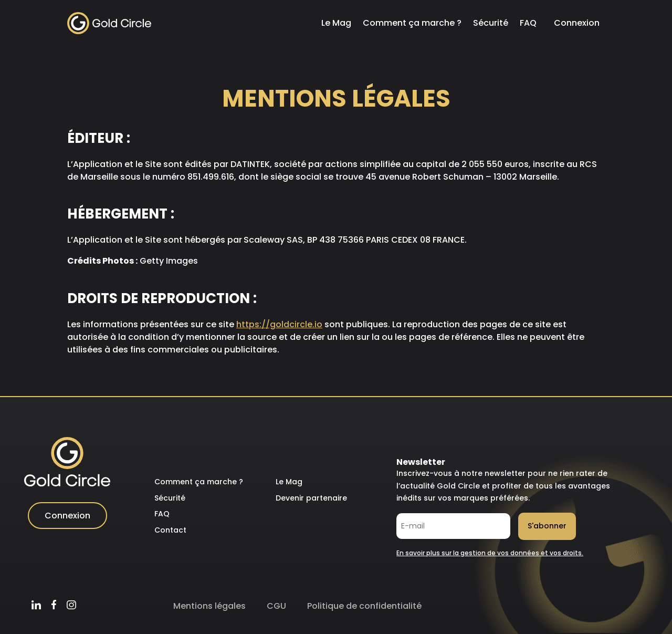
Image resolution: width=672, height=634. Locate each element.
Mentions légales (209, 606)
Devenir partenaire (311, 498)
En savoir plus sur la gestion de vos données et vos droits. (490, 553)
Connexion (577, 23)
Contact (170, 530)
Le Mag (336, 23)
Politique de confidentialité (364, 606)
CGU (276, 606)
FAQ (528, 23)
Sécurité (491, 23)
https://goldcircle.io (279, 324)
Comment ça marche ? (412, 23)
